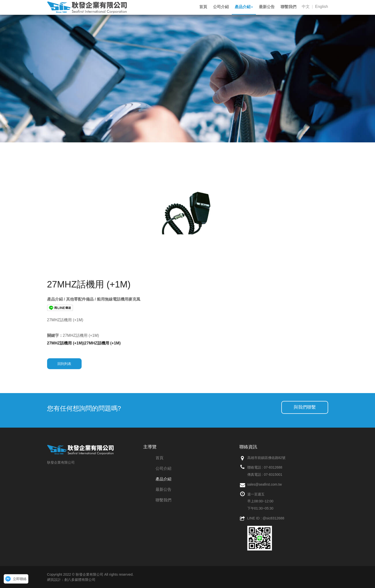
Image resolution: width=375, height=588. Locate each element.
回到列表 (64, 364)
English (321, 7)
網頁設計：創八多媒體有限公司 (71, 580)
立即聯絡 (20, 579)
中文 (306, 7)
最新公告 (163, 489)
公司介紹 (163, 468)
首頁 (160, 458)
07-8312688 (273, 467)
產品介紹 (163, 479)
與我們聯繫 (305, 407)
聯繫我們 (163, 500)
